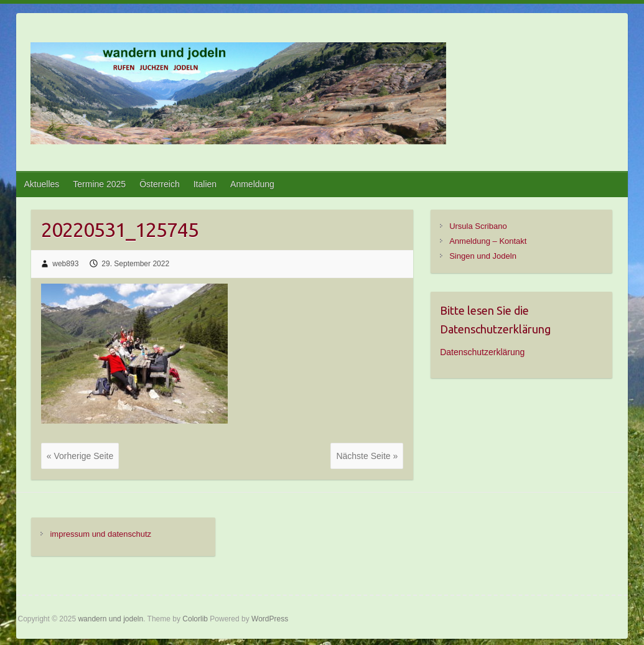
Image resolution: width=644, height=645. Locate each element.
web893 (65, 264)
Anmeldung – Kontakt (488, 241)
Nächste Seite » (367, 456)
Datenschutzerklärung (482, 352)
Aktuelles (42, 184)
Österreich (160, 184)
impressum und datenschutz (100, 534)
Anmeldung (252, 184)
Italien (205, 184)
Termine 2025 (99, 184)
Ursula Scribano (478, 226)
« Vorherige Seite (80, 456)
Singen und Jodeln (483, 256)
